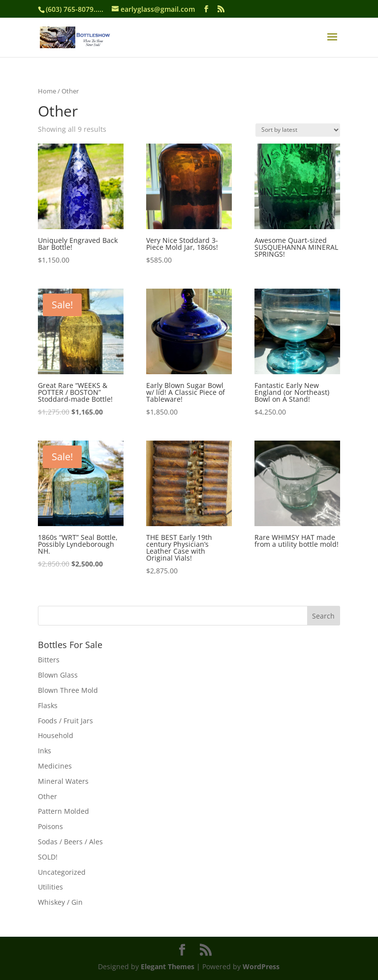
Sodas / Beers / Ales (70, 842)
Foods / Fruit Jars (65, 721)
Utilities (50, 887)
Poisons (50, 826)
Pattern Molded (63, 811)
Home (47, 91)
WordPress (261, 966)
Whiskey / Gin (60, 902)
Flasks (48, 705)
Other (47, 796)
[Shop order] (298, 130)
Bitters (49, 660)
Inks (45, 751)
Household (56, 735)
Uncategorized (62, 872)
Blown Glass (58, 675)
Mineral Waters (63, 781)
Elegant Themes (168, 966)
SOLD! (48, 857)
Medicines (55, 766)
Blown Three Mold (68, 690)
